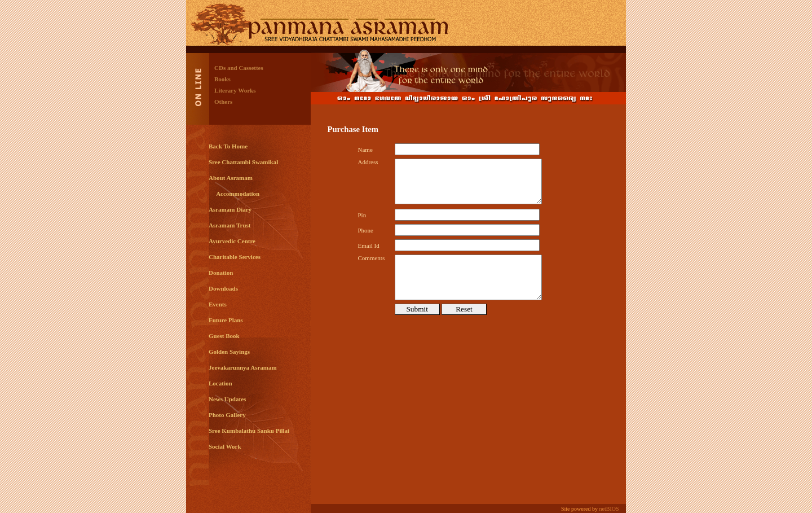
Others (223, 102)
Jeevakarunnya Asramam (243, 367)
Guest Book (224, 336)
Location (220, 383)
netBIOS (609, 509)
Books (222, 79)
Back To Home (228, 146)
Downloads (223, 288)
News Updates (227, 399)
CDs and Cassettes (239, 68)
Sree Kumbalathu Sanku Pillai (249, 431)
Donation (221, 273)
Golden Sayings (229, 352)
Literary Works (235, 90)
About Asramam (231, 178)
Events (218, 304)
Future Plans (226, 320)
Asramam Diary (230, 209)
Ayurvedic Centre (232, 241)
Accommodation (234, 194)
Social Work (225, 446)
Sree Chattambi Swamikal (243, 162)
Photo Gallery (227, 415)
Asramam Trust (230, 225)
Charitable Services (235, 257)
